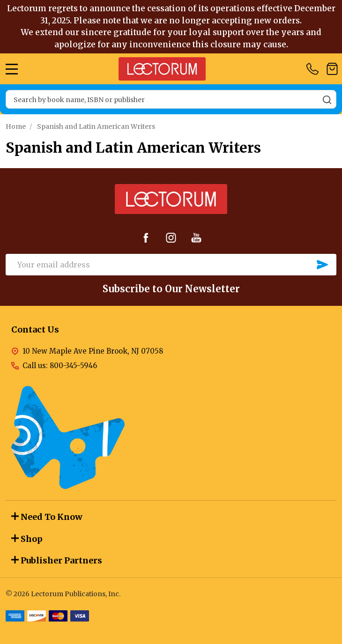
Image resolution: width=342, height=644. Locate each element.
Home (16, 126)
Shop (27, 539)
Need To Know (47, 517)
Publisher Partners (57, 560)
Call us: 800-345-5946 (60, 366)
